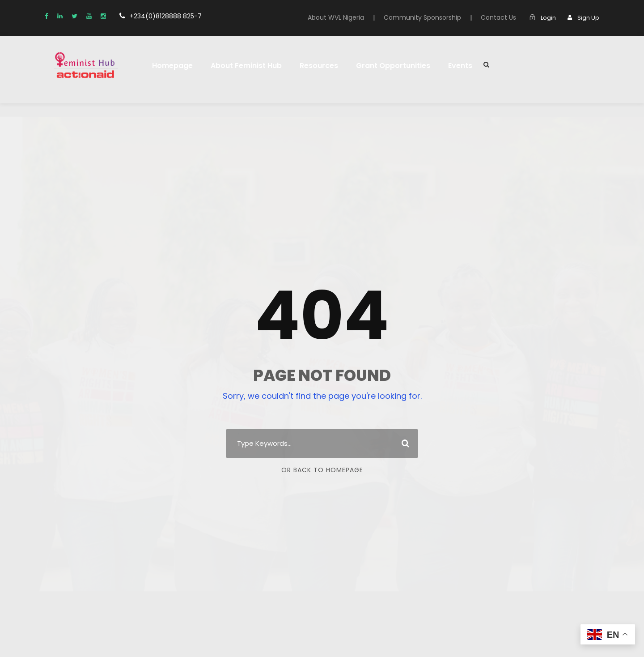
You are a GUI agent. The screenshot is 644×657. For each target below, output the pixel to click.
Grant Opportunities (391, 66)
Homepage (172, 66)
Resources (318, 66)
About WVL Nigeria (336, 17)
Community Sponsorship (423, 17)
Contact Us (498, 17)
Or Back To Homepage (322, 470)
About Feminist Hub (246, 66)
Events (458, 66)
